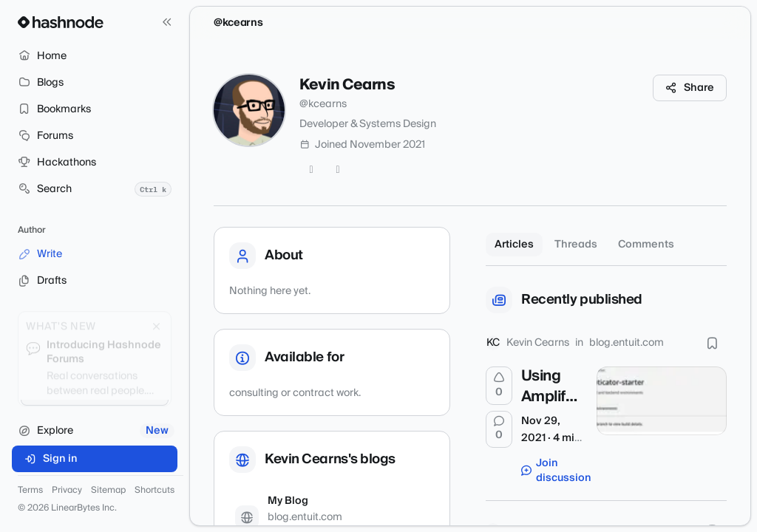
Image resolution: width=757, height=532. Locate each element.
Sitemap (108, 491)
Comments (646, 245)
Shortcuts (155, 491)
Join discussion (552, 471)
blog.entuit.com (627, 343)
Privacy (67, 491)
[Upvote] (499, 386)
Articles (514, 245)
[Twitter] (311, 170)
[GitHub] (338, 170)
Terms (30, 491)
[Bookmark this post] (712, 343)
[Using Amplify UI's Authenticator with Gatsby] (662, 400)
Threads (576, 245)
